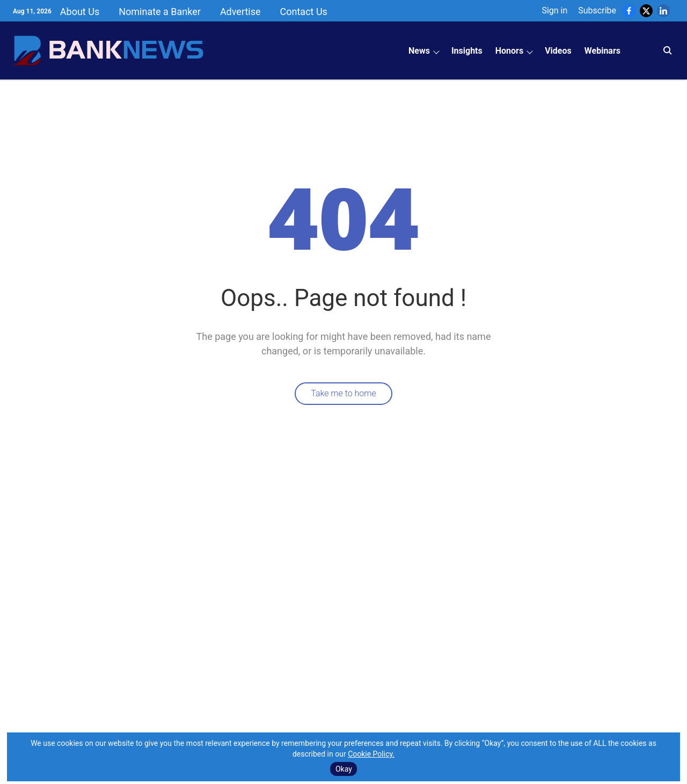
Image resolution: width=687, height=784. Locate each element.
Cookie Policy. (371, 754)
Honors (509, 51)
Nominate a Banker (160, 12)
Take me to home (343, 393)
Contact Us (304, 12)
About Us (80, 12)
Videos (558, 51)
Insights (467, 51)
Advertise (240, 12)
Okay (344, 769)
